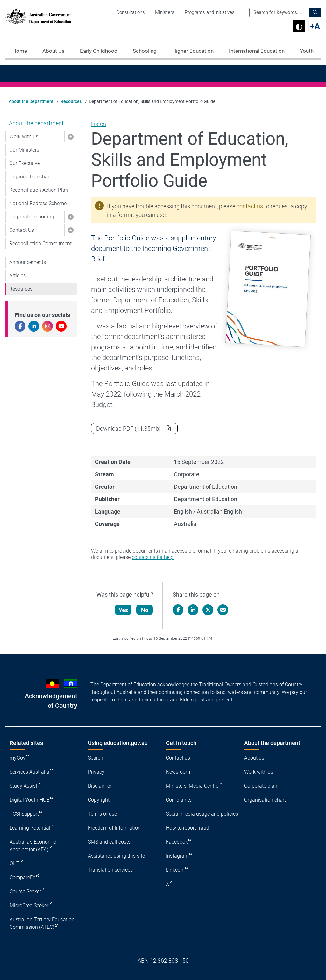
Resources (71, 101)
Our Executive (25, 163)
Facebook (177, 842)
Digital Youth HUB (30, 800)
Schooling (145, 51)
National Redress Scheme (38, 203)
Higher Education (193, 51)
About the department (36, 123)
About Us (53, 51)
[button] (70, 137)
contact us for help (153, 557)
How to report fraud (188, 828)
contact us (250, 206)
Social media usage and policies (202, 814)
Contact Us (22, 230)
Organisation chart (30, 177)
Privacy (96, 772)
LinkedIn (175, 870)
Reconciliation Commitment (40, 243)
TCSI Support (24, 814)
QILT (14, 863)
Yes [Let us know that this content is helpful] (124, 610)
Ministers (165, 12)
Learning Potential (30, 828)
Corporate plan (261, 786)
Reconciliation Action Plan (39, 190)
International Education (257, 51)
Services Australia (29, 772)
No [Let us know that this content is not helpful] (145, 610)
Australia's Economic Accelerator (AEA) (33, 846)
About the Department (31, 101)
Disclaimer (100, 786)
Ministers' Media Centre (192, 786)
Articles (18, 276)
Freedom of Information (114, 828)
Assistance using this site (116, 856)
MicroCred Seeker (29, 905)
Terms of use (102, 814)
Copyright (99, 800)
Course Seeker (25, 891)
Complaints (179, 800)
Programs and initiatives (210, 12)
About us (254, 758)
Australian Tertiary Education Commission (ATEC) (42, 923)
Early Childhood (99, 51)
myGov (18, 758)
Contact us (178, 758)
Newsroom (178, 772)
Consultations (131, 12)
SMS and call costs (109, 842)
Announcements (28, 262)
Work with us (24, 137)
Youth (307, 51)
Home (20, 51)
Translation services (110, 870)
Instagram (177, 856)
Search (96, 758)
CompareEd (23, 877)
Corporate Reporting (32, 217)
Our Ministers (24, 150)
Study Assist (23, 786)
